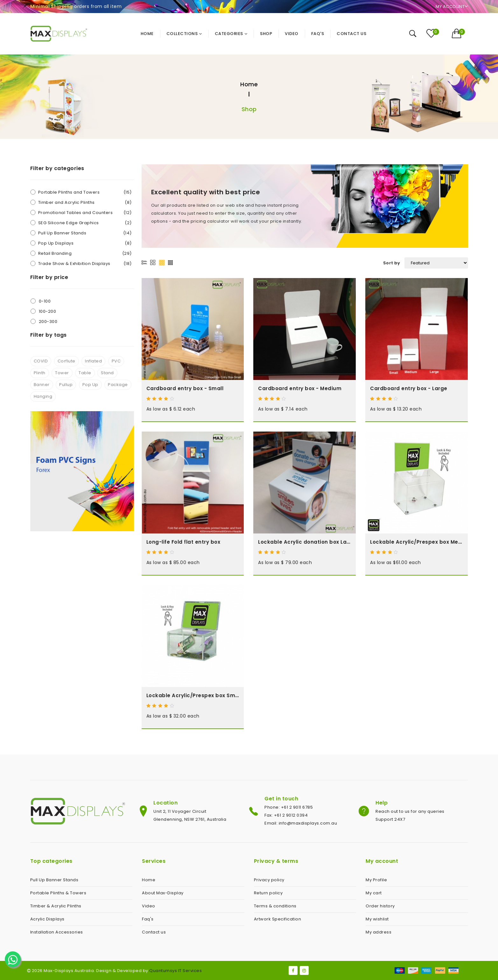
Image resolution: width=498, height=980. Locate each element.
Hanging (43, 396)
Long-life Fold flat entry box (183, 542)
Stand (107, 373)
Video (149, 906)
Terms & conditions (275, 906)
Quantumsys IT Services (175, 971)
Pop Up (90, 385)
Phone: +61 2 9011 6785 (289, 807)
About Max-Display (163, 893)
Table (85, 373)
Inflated (93, 361)
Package (118, 385)
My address (379, 932)
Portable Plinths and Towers (85, 192)
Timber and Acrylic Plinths (85, 202)
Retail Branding (85, 253)
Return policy (268, 893)
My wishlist (377, 919)
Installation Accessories (57, 932)
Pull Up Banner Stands (85, 233)
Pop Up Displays (85, 243)
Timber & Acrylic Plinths (56, 906)
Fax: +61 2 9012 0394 (286, 815)
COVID (41, 361)
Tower (62, 373)
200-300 (48, 322)
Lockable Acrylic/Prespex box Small (193, 695)
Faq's (148, 919)
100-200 (48, 311)
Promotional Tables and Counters (85, 213)
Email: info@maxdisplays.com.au (301, 823)
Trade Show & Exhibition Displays (85, 264)
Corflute (67, 361)
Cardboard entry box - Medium (300, 388)
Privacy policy (269, 880)
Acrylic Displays (47, 919)
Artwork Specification (278, 919)
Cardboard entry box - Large (409, 388)
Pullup (66, 385)
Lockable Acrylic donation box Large (305, 542)
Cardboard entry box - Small (185, 388)
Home (249, 84)
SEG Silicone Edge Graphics (85, 223)
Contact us (154, 932)
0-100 (45, 301)
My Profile (376, 880)
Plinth (40, 373)
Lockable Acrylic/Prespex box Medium (417, 542)
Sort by (392, 263)
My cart (374, 893)
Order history (380, 906)
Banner (42, 385)
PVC (116, 361)
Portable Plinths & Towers (58, 893)
